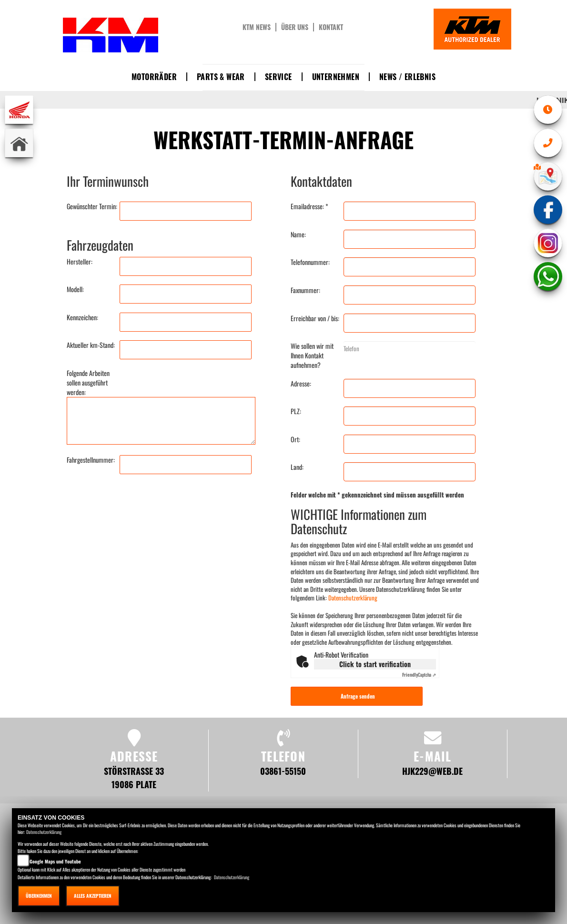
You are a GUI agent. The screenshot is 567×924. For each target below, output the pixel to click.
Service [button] (278, 77)
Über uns (295, 27)
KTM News (257, 27)
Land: (297, 467)
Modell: (75, 289)
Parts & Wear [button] (221, 77)
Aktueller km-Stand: (91, 345)
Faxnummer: (305, 290)
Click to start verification (375, 664)
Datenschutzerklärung (353, 598)
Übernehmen (39, 896)
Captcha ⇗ (419, 675)
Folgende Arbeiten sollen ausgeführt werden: (88, 383)
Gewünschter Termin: (92, 206)
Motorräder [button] (154, 77)
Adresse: (301, 384)
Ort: (295, 439)
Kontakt (331, 27)
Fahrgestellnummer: (91, 460)
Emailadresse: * (309, 206)
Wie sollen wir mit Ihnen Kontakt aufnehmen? (312, 355)
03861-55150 (283, 771)
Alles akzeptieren (93, 896)
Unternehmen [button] (336, 77)
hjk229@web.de (432, 771)
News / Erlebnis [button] (407, 77)
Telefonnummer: (310, 262)
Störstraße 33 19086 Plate (134, 777)
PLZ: (296, 411)
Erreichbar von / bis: (315, 318)
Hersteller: (80, 262)
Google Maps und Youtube (55, 861)
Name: (298, 234)
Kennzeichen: (82, 317)
